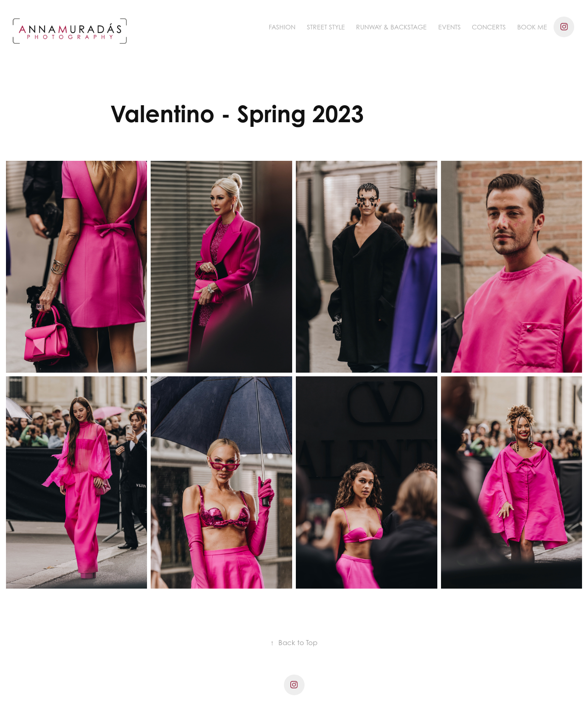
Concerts (489, 27)
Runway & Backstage (391, 27)
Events (449, 27)
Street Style (326, 27)
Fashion (282, 27)
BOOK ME (532, 27)
